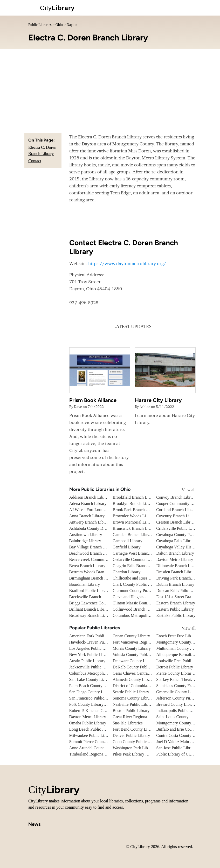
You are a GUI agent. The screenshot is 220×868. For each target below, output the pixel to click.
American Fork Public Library (94, 636)
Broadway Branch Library (91, 615)
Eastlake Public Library (176, 615)
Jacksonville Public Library (92, 667)
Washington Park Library (133, 748)
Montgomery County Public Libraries (187, 723)
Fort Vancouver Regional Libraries (141, 642)
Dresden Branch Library (176, 572)
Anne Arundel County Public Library (100, 748)
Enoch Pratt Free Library (177, 636)
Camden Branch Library (133, 535)
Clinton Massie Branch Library (139, 603)
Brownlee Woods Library (134, 516)
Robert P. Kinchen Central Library (98, 711)
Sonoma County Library (133, 698)
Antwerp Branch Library (90, 522)
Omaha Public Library (88, 723)
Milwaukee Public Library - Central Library (106, 735)
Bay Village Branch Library (92, 547)
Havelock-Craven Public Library (97, 642)
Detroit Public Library (175, 667)
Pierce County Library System (181, 673)
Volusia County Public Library (138, 655)
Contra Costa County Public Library (186, 735)
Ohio (59, 25)
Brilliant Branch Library (90, 609)
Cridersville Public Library (178, 528)
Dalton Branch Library (175, 553)
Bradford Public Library (89, 591)
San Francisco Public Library (94, 698)
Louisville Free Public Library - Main (187, 661)
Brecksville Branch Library (92, 597)
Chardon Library (126, 572)
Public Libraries (40, 25)
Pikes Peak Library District (135, 754)
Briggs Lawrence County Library (97, 603)
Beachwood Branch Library (92, 553)
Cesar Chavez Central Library (137, 673)
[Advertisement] (110, 88)
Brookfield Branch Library (135, 497)
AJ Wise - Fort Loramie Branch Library (102, 510)
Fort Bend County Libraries (136, 729)
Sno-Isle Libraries (128, 723)
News (34, 824)
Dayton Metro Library (175, 559)
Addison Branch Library (90, 497)
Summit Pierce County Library (95, 742)
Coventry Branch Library (177, 516)
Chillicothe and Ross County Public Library (149, 578)
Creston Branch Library (176, 522)
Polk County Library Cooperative (97, 704)
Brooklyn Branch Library (134, 503)
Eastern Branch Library (176, 603)
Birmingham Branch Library (93, 578)
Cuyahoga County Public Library (184, 535)
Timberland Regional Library (94, 754)
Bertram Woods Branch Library (95, 572)
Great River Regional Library (137, 717)
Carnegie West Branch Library (138, 553)
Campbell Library (127, 541)
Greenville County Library (178, 692)
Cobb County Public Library (136, 742)
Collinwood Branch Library (136, 609)
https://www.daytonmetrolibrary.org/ (127, 263)
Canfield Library (126, 547)
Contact (35, 161)
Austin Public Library (87, 661)
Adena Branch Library (88, 503)
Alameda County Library (133, 679)
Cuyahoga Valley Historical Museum (187, 547)
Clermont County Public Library (140, 591)
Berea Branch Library (87, 566)
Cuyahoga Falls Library (176, 541)
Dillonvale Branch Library (178, 566)
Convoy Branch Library (176, 497)
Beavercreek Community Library (97, 559)
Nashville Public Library (133, 704)
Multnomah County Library (179, 648)
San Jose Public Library (176, 748)
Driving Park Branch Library (180, 578)
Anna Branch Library (87, 516)
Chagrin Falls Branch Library (137, 566)
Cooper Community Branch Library (186, 503)
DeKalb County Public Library (138, 667)
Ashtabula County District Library (98, 528)
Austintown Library (86, 535)
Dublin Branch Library (175, 584)
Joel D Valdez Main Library (179, 742)
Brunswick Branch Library (135, 528)
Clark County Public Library (136, 584)
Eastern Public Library (175, 609)
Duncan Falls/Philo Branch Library (185, 591)
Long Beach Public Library (92, 729)
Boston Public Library (131, 711)
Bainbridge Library (85, 541)
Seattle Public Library (131, 692)
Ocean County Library (131, 636)
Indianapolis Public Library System (186, 711)
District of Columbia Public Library (142, 686)
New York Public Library (90, 655)
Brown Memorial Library (134, 522)
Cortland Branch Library (177, 510)
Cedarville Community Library (138, 559)
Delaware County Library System (141, 661)
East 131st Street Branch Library (183, 597)
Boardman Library (85, 584)
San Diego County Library (91, 692)
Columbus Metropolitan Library (139, 615)
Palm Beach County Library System (99, 686)
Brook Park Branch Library (135, 510)
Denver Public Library (131, 735)
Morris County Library (132, 648)
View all (184, 490)
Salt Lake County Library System (97, 679)
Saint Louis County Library (179, 717)
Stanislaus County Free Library (182, 686)
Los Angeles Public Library (92, 648)
